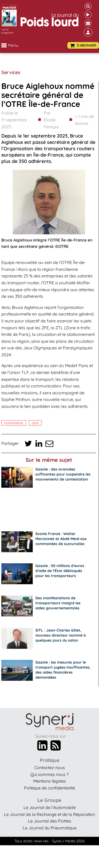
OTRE (35, 423)
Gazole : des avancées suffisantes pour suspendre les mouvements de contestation (63, 474)
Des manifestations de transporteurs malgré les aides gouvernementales (58, 603)
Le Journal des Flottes (50, 821)
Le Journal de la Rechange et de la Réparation (49, 814)
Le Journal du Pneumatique (50, 828)
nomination (14, 423)
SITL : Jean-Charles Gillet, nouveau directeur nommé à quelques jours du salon (61, 635)
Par (55, 120)
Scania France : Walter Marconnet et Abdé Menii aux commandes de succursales (61, 539)
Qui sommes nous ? (49, 774)
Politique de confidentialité (49, 788)
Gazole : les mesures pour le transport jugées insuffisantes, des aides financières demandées (63, 670)
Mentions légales (50, 781)
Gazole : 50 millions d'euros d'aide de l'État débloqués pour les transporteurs (60, 571)
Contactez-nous (50, 768)
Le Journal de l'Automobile (50, 807)
